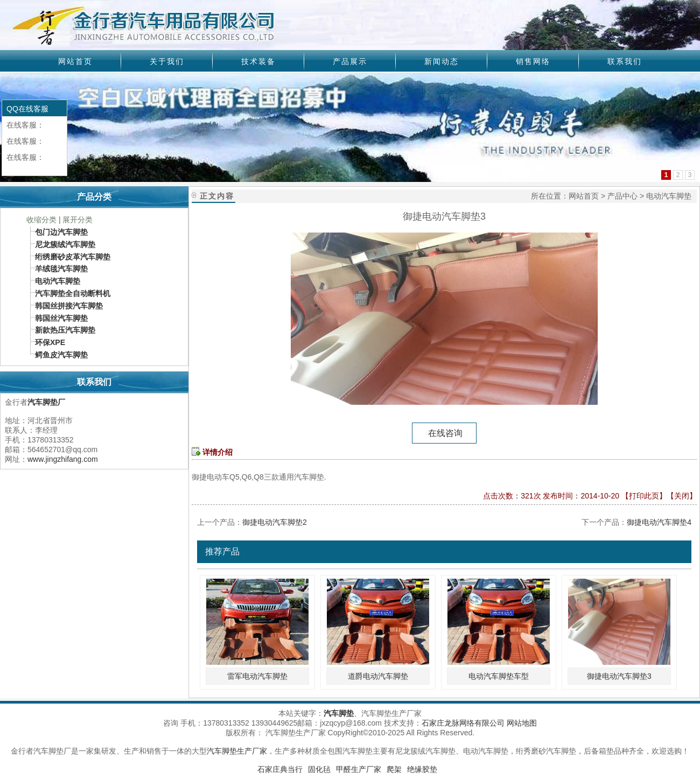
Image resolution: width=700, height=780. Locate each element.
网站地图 (522, 723)
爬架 (394, 769)
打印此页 (644, 496)
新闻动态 (442, 61)
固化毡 (319, 769)
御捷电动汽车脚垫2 (275, 522)
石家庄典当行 (280, 769)
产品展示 (350, 61)
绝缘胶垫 (422, 769)
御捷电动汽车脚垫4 (659, 522)
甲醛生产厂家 (359, 769)
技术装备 (258, 61)
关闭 (682, 496)
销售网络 (533, 61)
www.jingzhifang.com (63, 459)
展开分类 (78, 220)
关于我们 (167, 61)
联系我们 (625, 61)
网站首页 (75, 61)
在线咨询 (444, 433)
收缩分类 (41, 220)
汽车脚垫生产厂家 (237, 751)
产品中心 (622, 196)
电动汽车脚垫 (669, 196)
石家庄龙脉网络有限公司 (463, 723)
